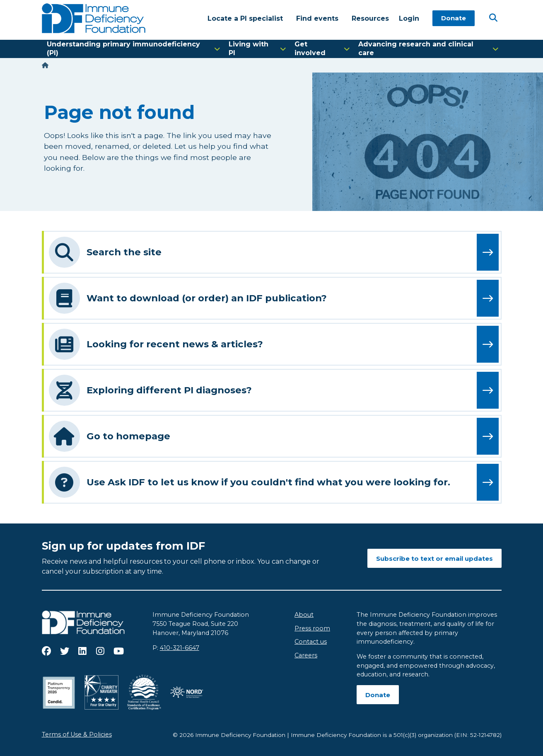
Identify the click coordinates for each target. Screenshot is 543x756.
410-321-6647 (180, 648)
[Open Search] (493, 18)
